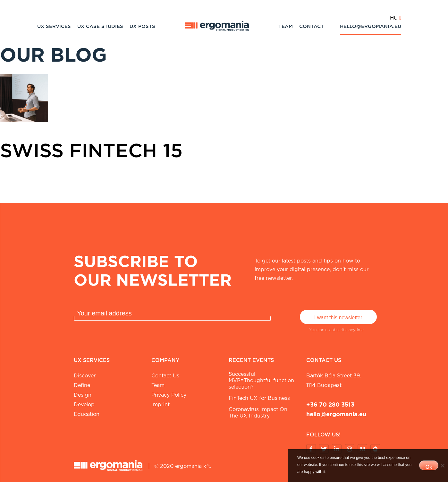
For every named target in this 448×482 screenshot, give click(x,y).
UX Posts (142, 26)
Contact (312, 26)
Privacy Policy (169, 395)
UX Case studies (100, 26)
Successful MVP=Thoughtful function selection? (261, 380)
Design (83, 395)
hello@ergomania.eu (371, 26)
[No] (442, 466)
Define (82, 385)
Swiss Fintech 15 (91, 150)
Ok (429, 467)
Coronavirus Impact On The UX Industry (258, 413)
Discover (85, 376)
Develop (84, 405)
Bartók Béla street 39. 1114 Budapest (334, 380)
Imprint (161, 405)
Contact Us (165, 376)
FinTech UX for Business (259, 398)
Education (87, 414)
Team (286, 26)
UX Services (54, 26)
